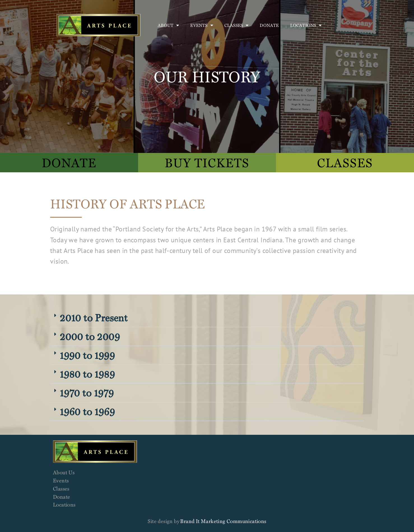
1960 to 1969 (87, 411)
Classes (237, 25)
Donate (269, 25)
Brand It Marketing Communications (223, 521)
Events (202, 25)
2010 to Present (94, 318)
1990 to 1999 (87, 355)
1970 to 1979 (87, 393)
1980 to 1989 (87, 374)
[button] (207, 318)
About (168, 25)
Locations (306, 25)
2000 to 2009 (90, 336)
